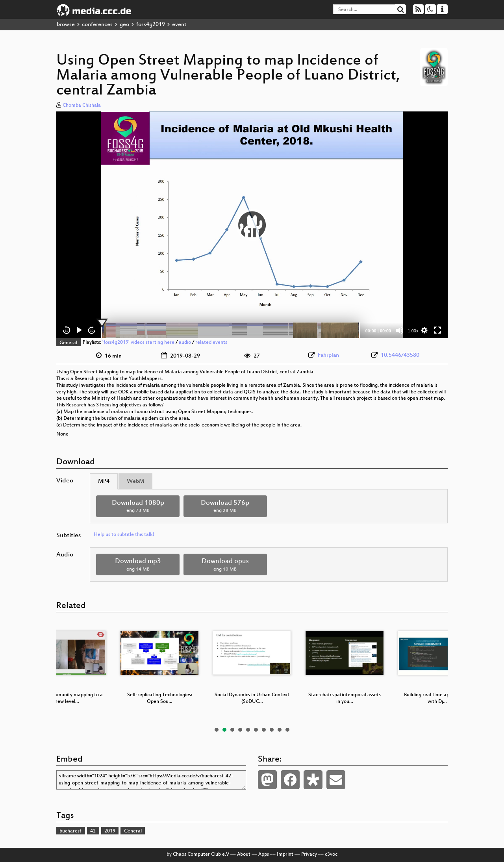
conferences (97, 25)
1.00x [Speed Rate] (413, 331)
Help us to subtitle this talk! (124, 535)
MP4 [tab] (104, 481)
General (68, 343)
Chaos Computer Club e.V (201, 855)
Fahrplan (328, 355)
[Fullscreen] (437, 330)
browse (66, 25)
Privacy (309, 855)
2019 (110, 831)
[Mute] (400, 330)
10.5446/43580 (400, 355)
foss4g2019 (151, 25)
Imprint (285, 855)
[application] (252, 225)
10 (287, 730)
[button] (252, 225)
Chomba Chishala (82, 106)
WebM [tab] (135, 481)
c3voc (331, 855)
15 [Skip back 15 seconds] (67, 331)
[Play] (79, 330)
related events (211, 343)
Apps (264, 855)
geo (124, 25)
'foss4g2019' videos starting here (138, 343)
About (244, 855)
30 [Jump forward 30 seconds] (92, 331)
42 (93, 831)
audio (185, 343)
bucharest (70, 831)
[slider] (231, 330)
